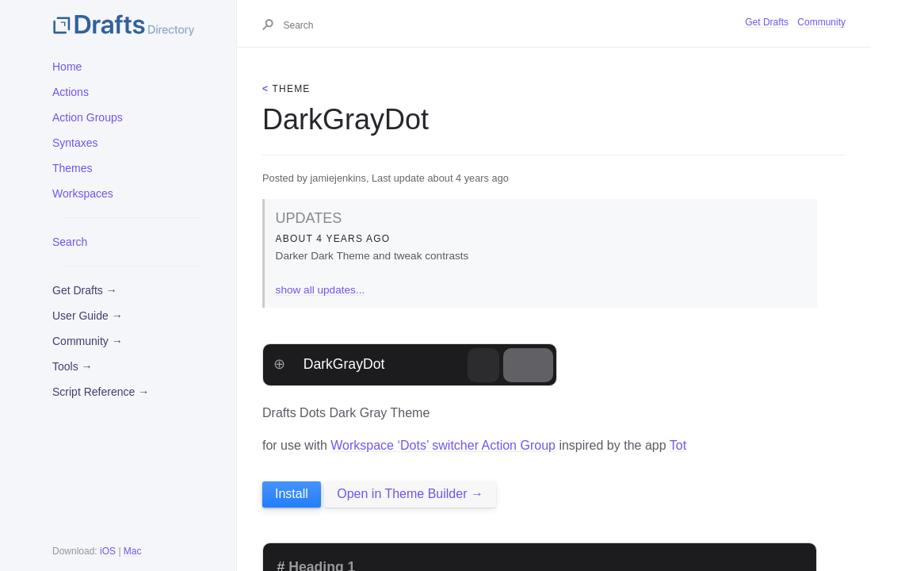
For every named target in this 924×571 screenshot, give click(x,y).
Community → (88, 341)
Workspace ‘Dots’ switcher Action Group (443, 445)
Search (70, 242)
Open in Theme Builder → (410, 494)
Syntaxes (75, 143)
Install (292, 494)
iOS (108, 551)
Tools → (73, 366)
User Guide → (88, 316)
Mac (133, 551)
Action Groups (88, 117)
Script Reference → (101, 392)
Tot (678, 445)
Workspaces (83, 194)
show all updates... (321, 290)
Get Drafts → (85, 290)
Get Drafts (767, 22)
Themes (73, 168)
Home (67, 67)
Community (821, 22)
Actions (71, 92)
